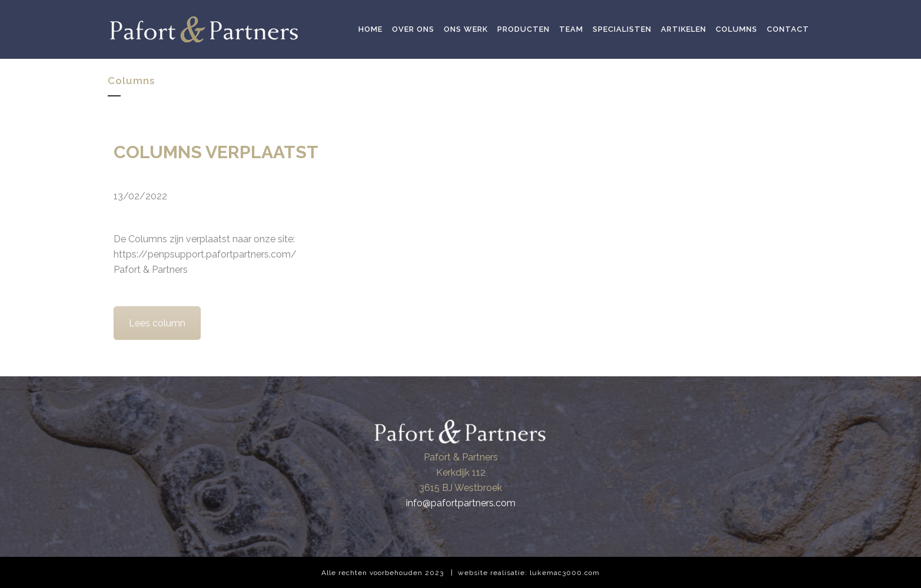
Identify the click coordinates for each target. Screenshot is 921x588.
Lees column (157, 323)
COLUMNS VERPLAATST (216, 152)
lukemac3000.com (565, 573)
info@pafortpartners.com (461, 503)
